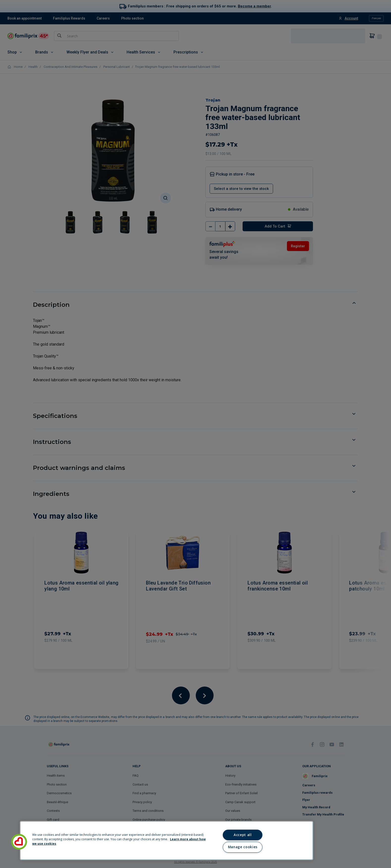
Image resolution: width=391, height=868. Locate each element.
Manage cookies (243, 847)
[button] (19, 842)
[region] (167, 841)
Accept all (243, 835)
